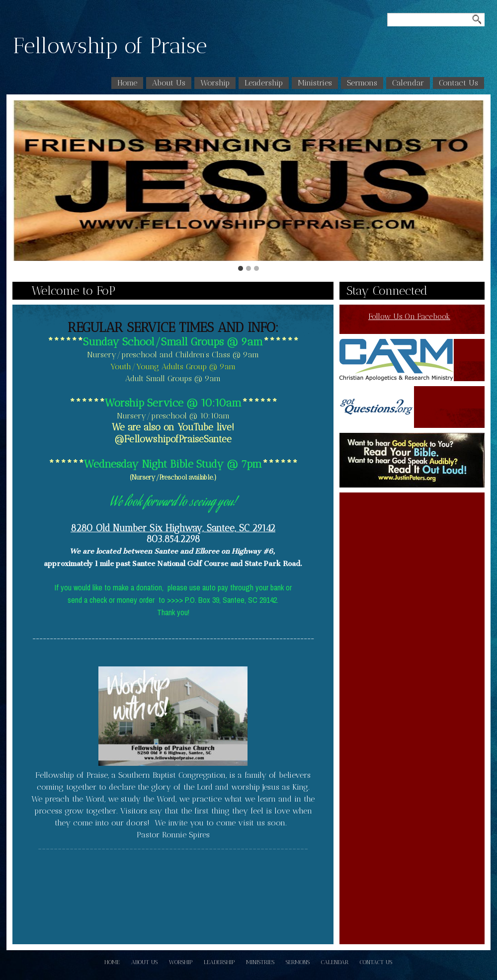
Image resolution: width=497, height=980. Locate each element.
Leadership (264, 83)
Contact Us (458, 83)
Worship (215, 83)
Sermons (362, 83)
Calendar (408, 83)
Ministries (315, 83)
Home (127, 83)
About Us (169, 83)
